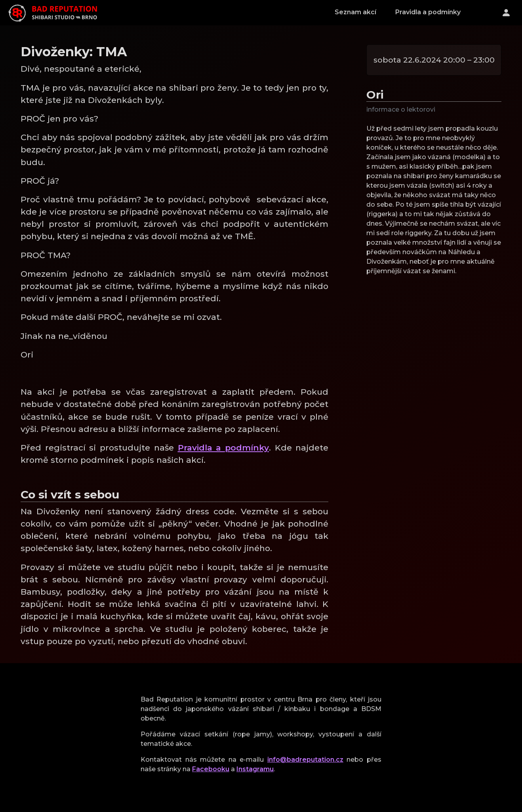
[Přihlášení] (506, 13)
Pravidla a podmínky (428, 12)
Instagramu (255, 769)
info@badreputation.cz (305, 760)
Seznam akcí (355, 12)
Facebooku (211, 769)
